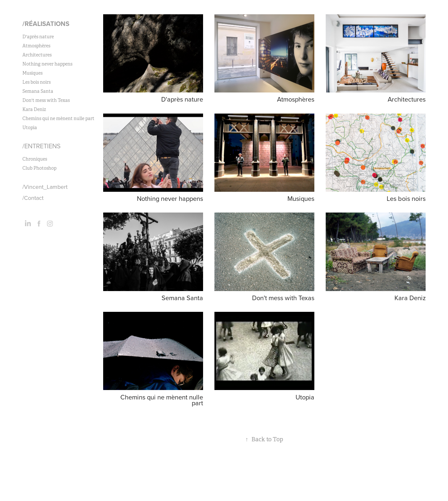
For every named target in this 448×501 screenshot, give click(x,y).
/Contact (33, 198)
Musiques (32, 73)
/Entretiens (42, 146)
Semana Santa (38, 91)
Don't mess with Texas (46, 100)
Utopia (30, 128)
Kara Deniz (34, 109)
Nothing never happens (47, 64)
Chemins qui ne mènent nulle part (58, 118)
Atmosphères (36, 46)
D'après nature (38, 37)
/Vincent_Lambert (45, 187)
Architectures (37, 55)
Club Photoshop (39, 168)
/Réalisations (46, 24)
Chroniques (35, 159)
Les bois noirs (36, 82)
